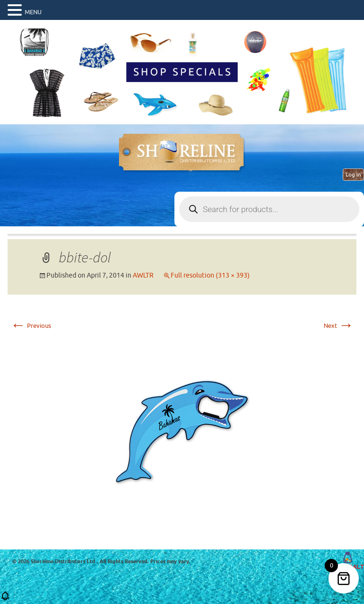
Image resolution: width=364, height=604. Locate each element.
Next (339, 326)
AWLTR (143, 275)
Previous (31, 326)
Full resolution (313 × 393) (210, 275)
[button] (5, 599)
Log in (353, 175)
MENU (33, 12)
